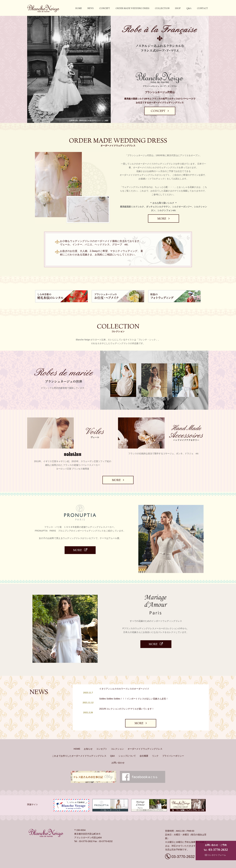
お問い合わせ (118, 751)
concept (105, 9)
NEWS (91, 9)
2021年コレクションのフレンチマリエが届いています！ (129, 701)
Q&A (189, 9)
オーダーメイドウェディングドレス (145, 737)
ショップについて (127, 744)
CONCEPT (160, 111)
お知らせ (88, 737)
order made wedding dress (132, 9)
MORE (163, 219)
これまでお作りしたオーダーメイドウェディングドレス (79, 744)
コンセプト (102, 737)
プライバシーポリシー (173, 744)
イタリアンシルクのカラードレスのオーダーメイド (126, 689)
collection (162, 9)
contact (202, 9)
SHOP (178, 9)
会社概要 (144, 744)
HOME (79, 9)
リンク (155, 744)
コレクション (117, 737)
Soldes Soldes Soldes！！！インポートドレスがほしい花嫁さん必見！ (136, 695)
